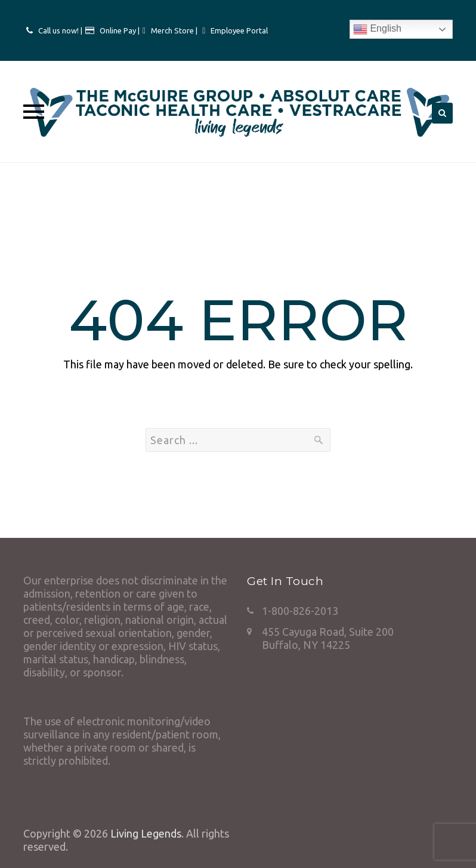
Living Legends (146, 833)
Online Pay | (120, 30)
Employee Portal (239, 30)
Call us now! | (60, 30)
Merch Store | (175, 30)
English (377, 29)
